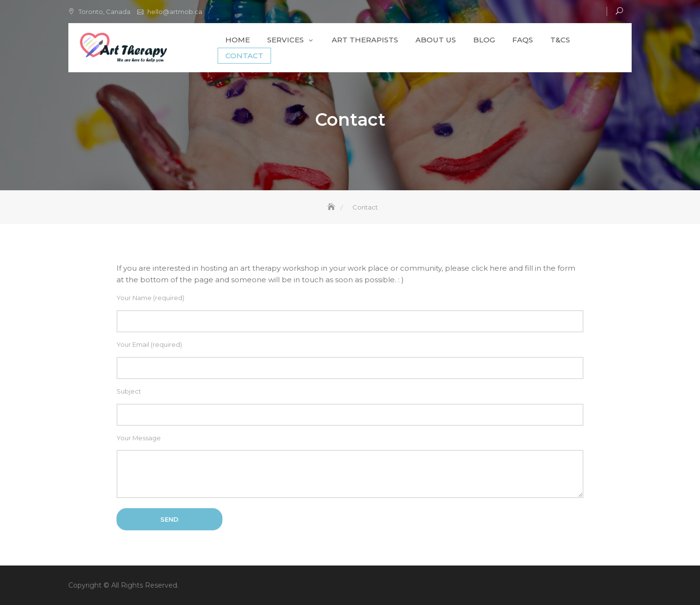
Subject (350, 407)
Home (238, 40)
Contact (244, 56)
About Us (436, 40)
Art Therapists (365, 40)
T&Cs (560, 40)
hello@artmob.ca (175, 12)
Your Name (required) (350, 313)
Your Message (350, 468)
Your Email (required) (350, 360)
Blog (484, 40)
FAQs (523, 40)
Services (285, 40)
